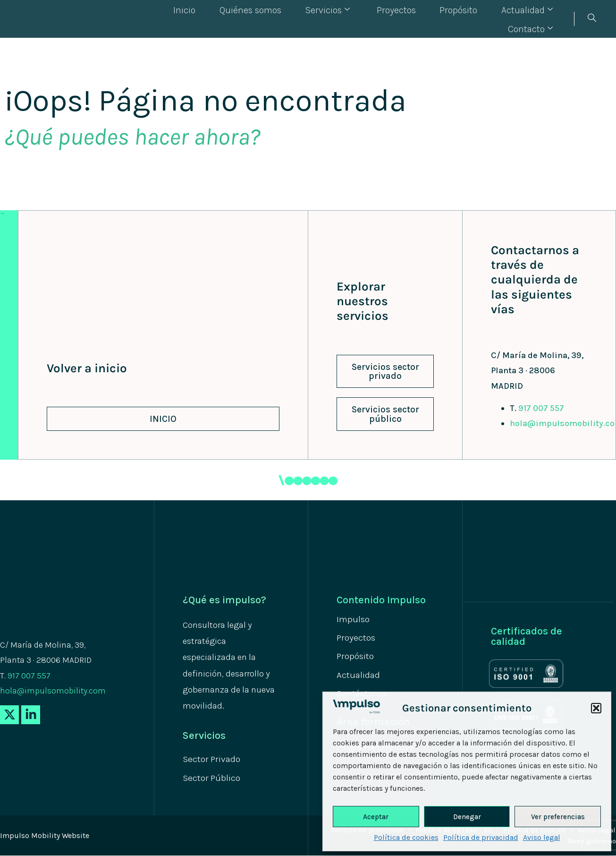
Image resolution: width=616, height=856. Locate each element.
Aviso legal (542, 837)
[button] (596, 708)
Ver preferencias (558, 817)
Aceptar (376, 817)
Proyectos (340, 19)
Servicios (275, 19)
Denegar (467, 817)
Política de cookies (406, 837)
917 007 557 (541, 408)
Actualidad (464, 19)
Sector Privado (212, 759)
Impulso (354, 619)
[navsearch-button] (592, 19)
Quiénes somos (201, 19)
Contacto (534, 19)
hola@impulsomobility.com (53, 691)
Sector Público (212, 778)
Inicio (139, 19)
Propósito (399, 19)
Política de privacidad (481, 837)
